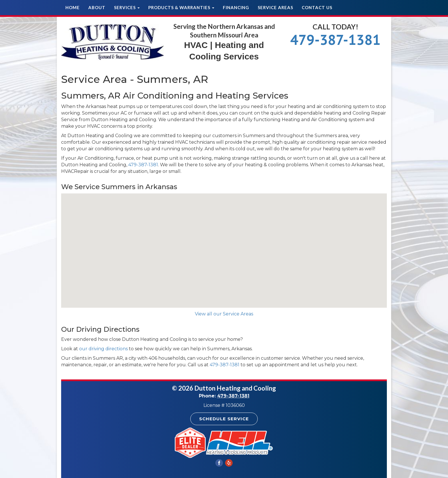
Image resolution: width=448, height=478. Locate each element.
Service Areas (275, 7)
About (97, 7)
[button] (224, 245)
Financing (236, 7)
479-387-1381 (335, 40)
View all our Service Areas (224, 314)
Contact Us (317, 7)
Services (127, 7)
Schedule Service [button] (224, 419)
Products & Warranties (181, 7)
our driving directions (103, 349)
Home (73, 7)
